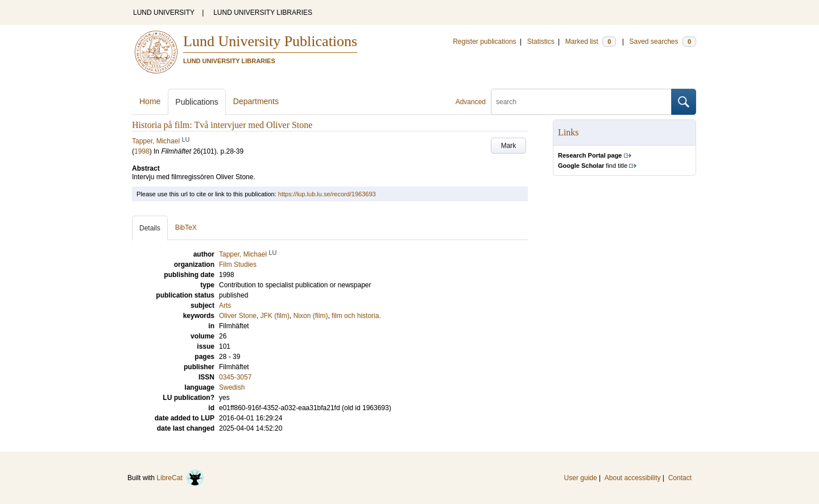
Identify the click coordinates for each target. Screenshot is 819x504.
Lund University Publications (270, 41)
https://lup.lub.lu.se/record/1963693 (327, 194)
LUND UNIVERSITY (164, 13)
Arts (225, 305)
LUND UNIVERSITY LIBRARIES (263, 13)
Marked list (591, 42)
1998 (142, 151)
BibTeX (186, 228)
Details (150, 228)
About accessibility (633, 478)
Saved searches (663, 42)
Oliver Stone (238, 316)
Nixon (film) (311, 316)
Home (150, 101)
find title (593, 166)
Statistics (541, 42)
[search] (581, 102)
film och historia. (356, 316)
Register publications (484, 42)
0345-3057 (235, 377)
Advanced (471, 102)
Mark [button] (509, 146)
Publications (197, 102)
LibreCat (180, 478)
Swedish (232, 387)
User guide (581, 478)
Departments (256, 101)
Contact (680, 478)
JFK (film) (275, 316)
